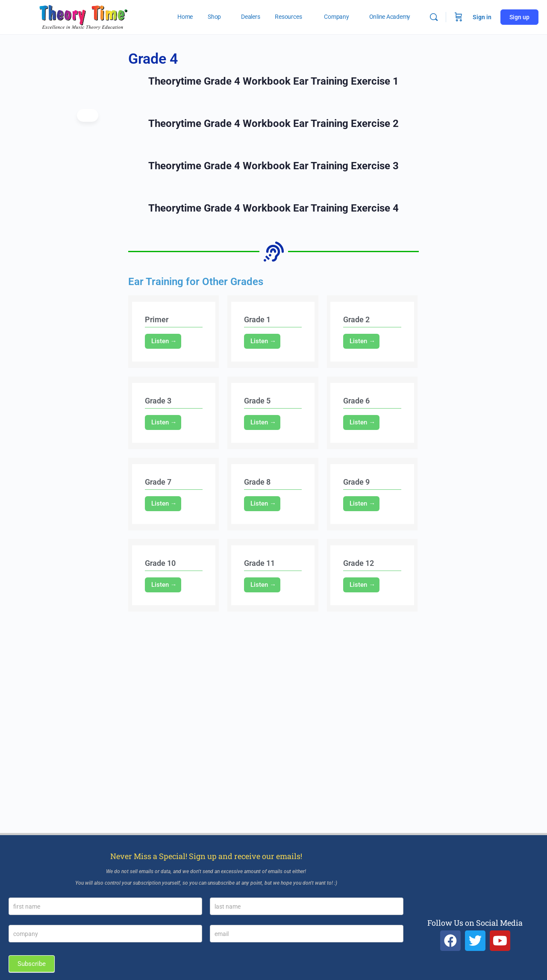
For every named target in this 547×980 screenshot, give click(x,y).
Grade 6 (356, 401)
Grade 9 (356, 482)
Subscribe (32, 964)
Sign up (519, 17)
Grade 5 (257, 401)
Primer (157, 319)
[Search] (434, 17)
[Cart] (459, 17)
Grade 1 (257, 319)
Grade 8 (257, 482)
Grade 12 (359, 563)
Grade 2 (356, 319)
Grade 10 (160, 563)
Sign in (482, 17)
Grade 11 (259, 563)
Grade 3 (158, 401)
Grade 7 (158, 482)
